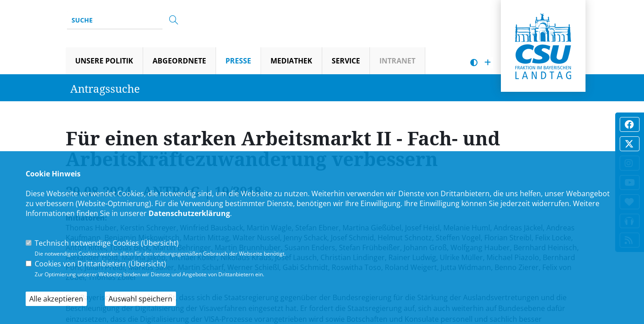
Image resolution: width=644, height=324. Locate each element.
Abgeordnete (179, 61)
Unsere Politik (104, 61)
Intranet (397, 61)
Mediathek (291, 61)
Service (346, 61)
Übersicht (160, 243)
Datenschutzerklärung (189, 213)
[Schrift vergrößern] (488, 63)
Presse (238, 61)
